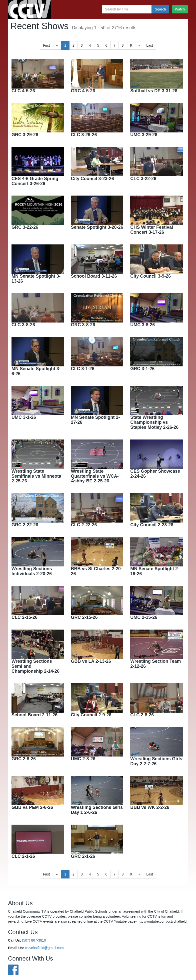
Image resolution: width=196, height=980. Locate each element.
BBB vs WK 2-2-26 (150, 807)
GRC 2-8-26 (24, 759)
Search (160, 9)
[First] (149, 45)
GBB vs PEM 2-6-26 (32, 807)
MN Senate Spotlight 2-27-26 (95, 420)
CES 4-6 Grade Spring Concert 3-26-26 (35, 181)
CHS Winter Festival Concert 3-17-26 (152, 230)
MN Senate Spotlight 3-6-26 (36, 371)
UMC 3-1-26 (24, 417)
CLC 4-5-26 (23, 91)
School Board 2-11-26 (34, 715)
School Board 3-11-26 (94, 276)
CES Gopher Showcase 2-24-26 (155, 474)
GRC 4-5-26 (83, 91)
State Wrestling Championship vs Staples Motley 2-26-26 (154, 422)
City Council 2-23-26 (152, 525)
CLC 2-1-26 (23, 856)
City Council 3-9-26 (150, 276)
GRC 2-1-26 (83, 856)
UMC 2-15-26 (144, 617)
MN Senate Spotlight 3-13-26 (36, 279)
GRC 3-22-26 (25, 227)
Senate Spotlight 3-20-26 (97, 227)
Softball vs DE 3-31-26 (154, 91)
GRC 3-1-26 (142, 369)
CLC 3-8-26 (23, 325)
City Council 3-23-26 (92, 179)
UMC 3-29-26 (144, 135)
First (46, 45)
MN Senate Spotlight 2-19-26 (155, 571)
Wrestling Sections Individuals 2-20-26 (32, 571)
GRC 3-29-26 (25, 135)
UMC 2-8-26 (83, 759)
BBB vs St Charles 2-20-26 (97, 571)
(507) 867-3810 (34, 940)
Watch (180, 9)
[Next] (139, 45)
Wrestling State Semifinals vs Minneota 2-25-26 (36, 476)
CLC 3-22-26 (143, 179)
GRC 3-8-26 (83, 325)
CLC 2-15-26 (24, 617)
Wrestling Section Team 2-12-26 (155, 664)
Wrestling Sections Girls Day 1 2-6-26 (97, 810)
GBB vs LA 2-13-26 (91, 661)
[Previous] (57, 45)
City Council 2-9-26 (91, 715)
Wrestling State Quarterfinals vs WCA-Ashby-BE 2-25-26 (95, 476)
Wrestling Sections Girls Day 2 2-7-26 (156, 761)
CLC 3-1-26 (83, 369)
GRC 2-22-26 (25, 525)
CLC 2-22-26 (84, 525)
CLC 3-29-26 (84, 135)
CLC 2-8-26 (142, 715)
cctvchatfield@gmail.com (44, 948)
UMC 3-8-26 (142, 325)
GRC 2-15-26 (84, 617)
